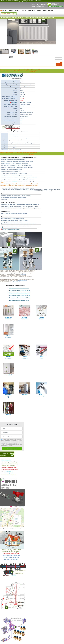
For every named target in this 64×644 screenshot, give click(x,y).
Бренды (24, 11)
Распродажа (31, 11)
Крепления (14, 102)
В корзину (59, 64)
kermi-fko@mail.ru (38, 6)
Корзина (5, 402)
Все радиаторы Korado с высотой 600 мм (20, 298)
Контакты (18, 11)
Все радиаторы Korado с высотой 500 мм (20, 295)
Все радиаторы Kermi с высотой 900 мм (19, 300)
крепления (15, 181)
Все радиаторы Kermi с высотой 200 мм (19, 288)
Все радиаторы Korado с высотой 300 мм (20, 290)
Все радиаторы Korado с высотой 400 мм (20, 293)
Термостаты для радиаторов (10, 228)
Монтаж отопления (48, 11)
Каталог (4, 11)
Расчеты (39, 11)
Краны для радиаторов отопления (11, 230)
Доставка (11, 11)
